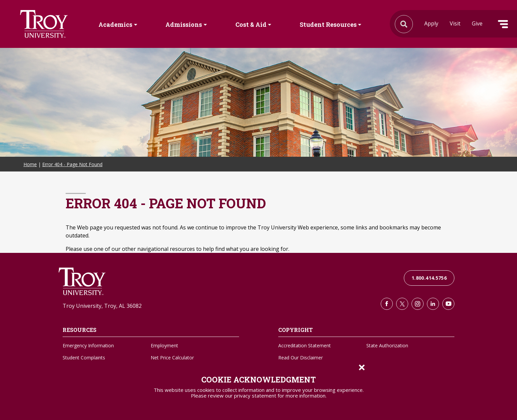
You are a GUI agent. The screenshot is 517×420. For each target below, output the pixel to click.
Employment (164, 345)
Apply (431, 23)
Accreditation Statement (305, 345)
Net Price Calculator (172, 358)
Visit (455, 23)
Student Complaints (84, 358)
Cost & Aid (251, 24)
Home (30, 164)
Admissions (184, 24)
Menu (503, 24)
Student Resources (328, 24)
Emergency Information (88, 345)
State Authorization (387, 345)
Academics (115, 24)
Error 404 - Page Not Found (72, 164)
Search (44, 24)
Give (477, 23)
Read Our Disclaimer (301, 358)
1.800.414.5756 (429, 278)
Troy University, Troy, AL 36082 (102, 306)
